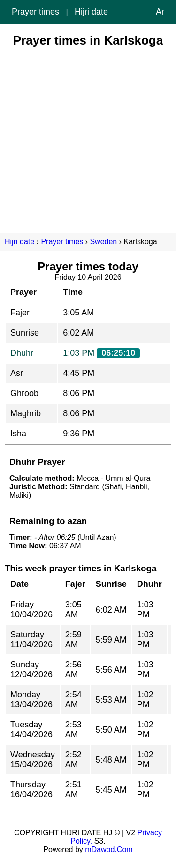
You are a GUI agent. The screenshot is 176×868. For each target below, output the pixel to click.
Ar (160, 12)
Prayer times (35, 12)
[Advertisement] (88, 136)
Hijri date (91, 12)
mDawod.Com (109, 849)
